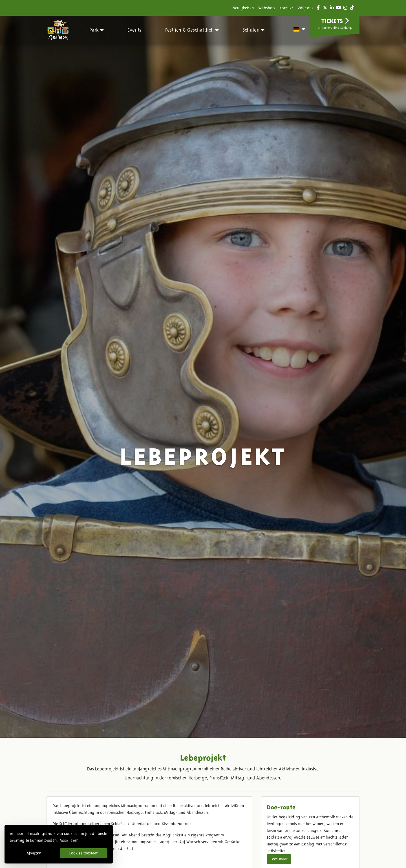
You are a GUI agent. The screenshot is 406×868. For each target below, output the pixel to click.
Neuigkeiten (243, 8)
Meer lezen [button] (69, 840)
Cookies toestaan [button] (84, 853)
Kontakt (286, 8)
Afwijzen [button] (34, 853)
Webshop (267, 8)
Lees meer (279, 859)
